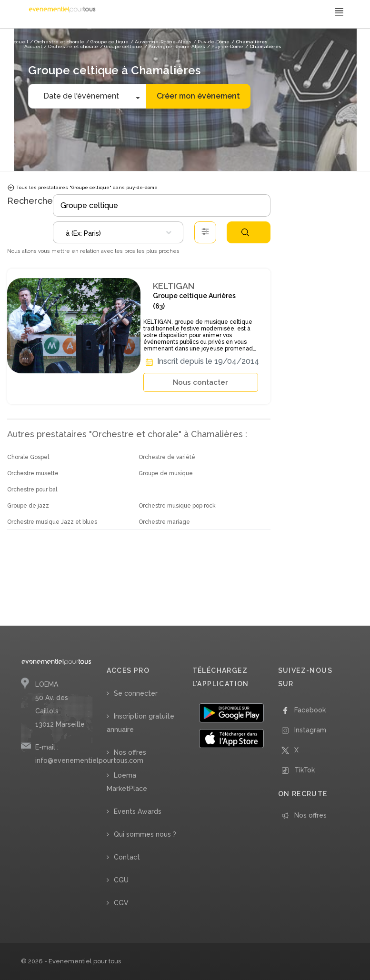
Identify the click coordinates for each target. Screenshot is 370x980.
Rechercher (245, 232)
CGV (121, 903)
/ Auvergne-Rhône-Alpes (175, 46)
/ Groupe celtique (121, 46)
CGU (121, 880)
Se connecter (136, 693)
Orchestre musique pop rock (177, 506)
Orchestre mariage (164, 522)
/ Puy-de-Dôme (225, 46)
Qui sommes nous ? (145, 834)
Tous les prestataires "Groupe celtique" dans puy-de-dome (82, 188)
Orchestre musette (33, 473)
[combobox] (118, 232)
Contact (127, 857)
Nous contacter (200, 382)
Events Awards (138, 811)
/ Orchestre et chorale (71, 46)
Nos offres (130, 752)
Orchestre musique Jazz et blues (52, 522)
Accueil (33, 46)
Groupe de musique (166, 473)
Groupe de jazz (28, 506)
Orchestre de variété (167, 457)
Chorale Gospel (28, 457)
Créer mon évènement (198, 96)
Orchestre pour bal (32, 490)
